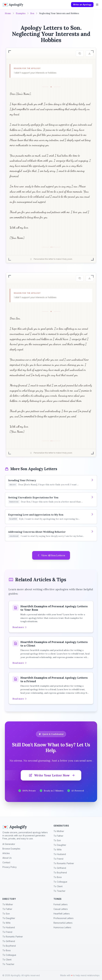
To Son (57, 840)
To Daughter (60, 845)
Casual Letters (61, 909)
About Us (7, 858)
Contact (6, 862)
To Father (58, 836)
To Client (58, 886)
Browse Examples (11, 849)
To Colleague (60, 882)
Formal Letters (61, 904)
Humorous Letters (62, 927)
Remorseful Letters (63, 923)
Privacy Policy (10, 867)
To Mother (59, 831)
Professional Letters (64, 918)
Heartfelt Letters (62, 914)
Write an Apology (82, 5)
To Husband (60, 854)
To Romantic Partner (64, 863)
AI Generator (9, 844)
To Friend (58, 859)
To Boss (58, 877)
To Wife (58, 850)
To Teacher (59, 891)
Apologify (15, 827)
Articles (6, 853)
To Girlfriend (60, 868)
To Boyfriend (60, 873)
